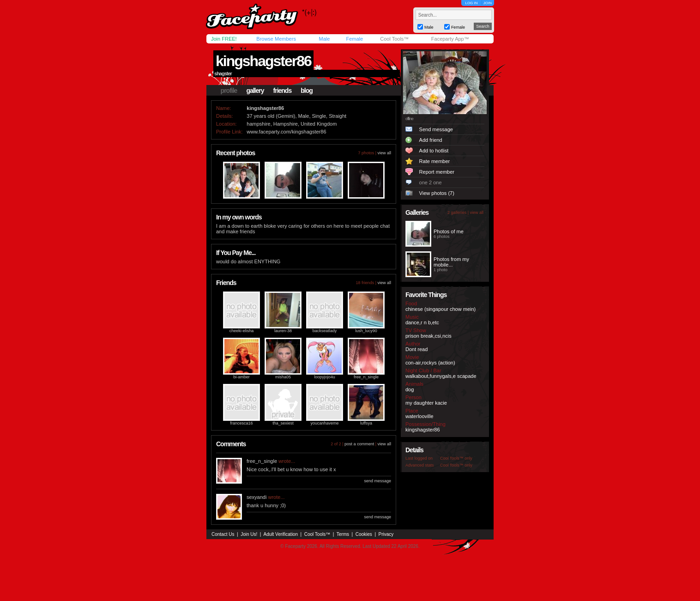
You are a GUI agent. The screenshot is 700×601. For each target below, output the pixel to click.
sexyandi (256, 497)
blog (307, 91)
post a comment (359, 444)
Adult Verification (281, 534)
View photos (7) (437, 193)
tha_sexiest (283, 423)
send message (377, 481)
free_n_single (366, 377)
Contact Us (223, 534)
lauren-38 (283, 331)
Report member (437, 172)
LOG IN (471, 3)
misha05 (283, 377)
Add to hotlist (434, 151)
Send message (436, 129)
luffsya (366, 423)
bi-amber (241, 377)
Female (354, 39)
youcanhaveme (324, 423)
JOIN (488, 3)
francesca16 (241, 423)
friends (283, 91)
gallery (255, 91)
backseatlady (325, 331)
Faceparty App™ (450, 39)
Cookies (364, 534)
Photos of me (449, 231)
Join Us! (249, 534)
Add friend (431, 140)
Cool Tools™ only (456, 458)
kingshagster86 (263, 61)
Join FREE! (224, 39)
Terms (343, 534)
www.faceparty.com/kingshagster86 (286, 132)
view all (384, 153)
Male (324, 39)
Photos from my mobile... (451, 262)
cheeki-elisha (242, 331)
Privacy (386, 534)
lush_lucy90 (366, 331)
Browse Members (276, 39)
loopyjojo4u (325, 377)
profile (229, 91)
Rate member (435, 161)
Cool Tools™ (394, 39)
